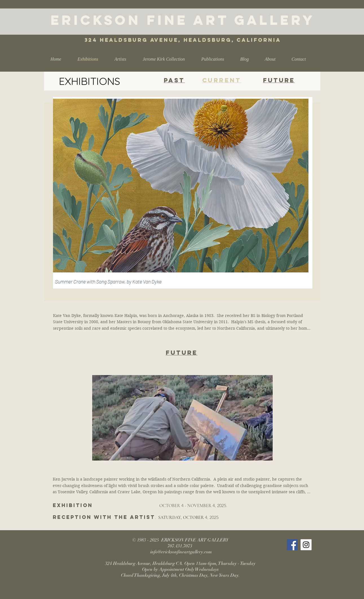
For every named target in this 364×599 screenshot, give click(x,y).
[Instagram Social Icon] (306, 545)
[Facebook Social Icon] (292, 545)
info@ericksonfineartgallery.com (181, 552)
